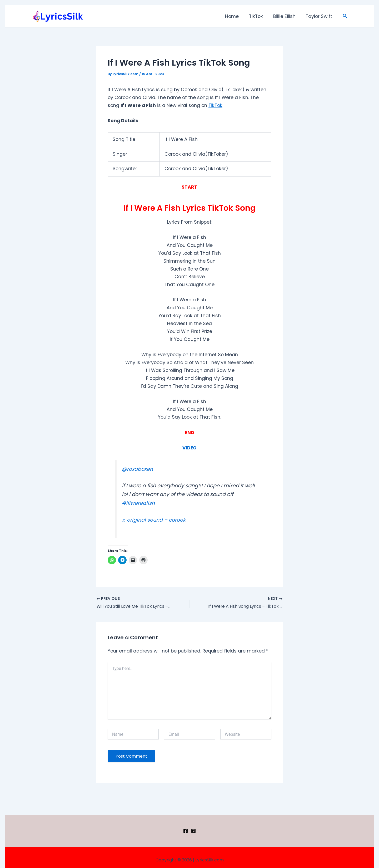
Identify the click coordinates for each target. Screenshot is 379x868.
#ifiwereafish (138, 503)
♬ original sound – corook (154, 520)
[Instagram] (193, 831)
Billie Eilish (286, 16)
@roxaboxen (138, 469)
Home (235, 16)
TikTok (258, 16)
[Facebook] (186, 831)
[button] (345, 16)
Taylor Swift (319, 16)
